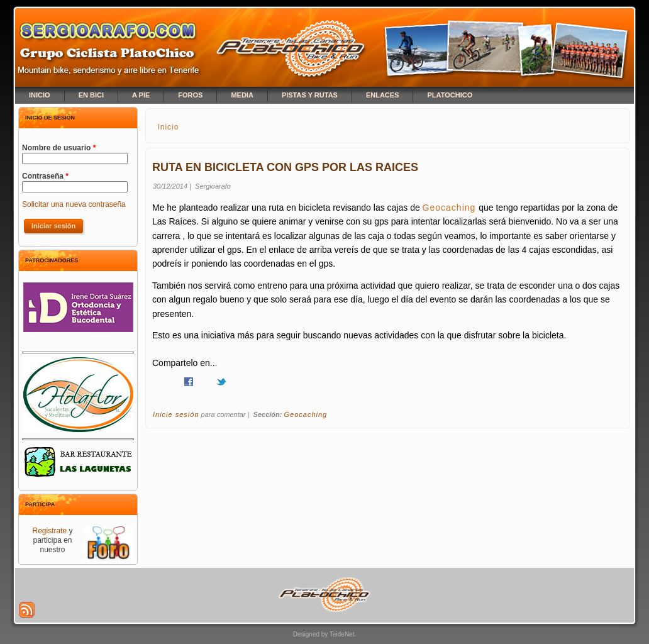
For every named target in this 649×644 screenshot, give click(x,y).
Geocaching (451, 208)
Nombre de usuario (59, 148)
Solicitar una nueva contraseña (74, 204)
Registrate (49, 531)
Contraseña (45, 176)
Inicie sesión (176, 414)
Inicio (168, 127)
